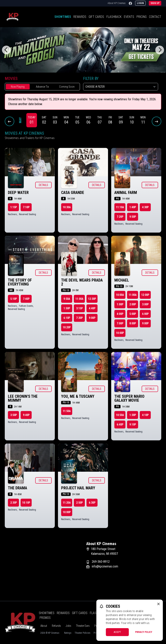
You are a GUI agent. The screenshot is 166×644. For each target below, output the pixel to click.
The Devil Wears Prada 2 (82, 282)
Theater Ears (83, 626)
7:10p (26, 207)
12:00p (145, 295)
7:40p (26, 299)
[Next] (160, 50)
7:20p (120, 217)
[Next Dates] (157, 121)
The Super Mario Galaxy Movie (129, 398)
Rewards (80, 17)
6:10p (67, 318)
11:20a (67, 503)
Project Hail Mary (78, 488)
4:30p (145, 207)
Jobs (68, 626)
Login (140, 3)
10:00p (120, 333)
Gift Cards (96, 17)
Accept (117, 632)
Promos (45, 618)
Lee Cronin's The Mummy (23, 398)
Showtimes (63, 17)
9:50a (67, 299)
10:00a (120, 295)
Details (43, 185)
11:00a (79, 299)
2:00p (133, 304)
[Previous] (6, 50)
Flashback (114, 17)
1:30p (133, 415)
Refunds (56, 626)
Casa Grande (73, 193)
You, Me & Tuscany (78, 396)
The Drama (18, 488)
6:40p (120, 425)
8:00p (133, 323)
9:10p (133, 425)
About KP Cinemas (117, 3)
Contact (155, 17)
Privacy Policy (144, 632)
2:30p (14, 503)
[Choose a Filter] (121, 87)
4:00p (120, 314)
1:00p (120, 304)
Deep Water (18, 193)
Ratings (68, 633)
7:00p (120, 323)
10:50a (120, 415)
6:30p (92, 503)
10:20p (67, 327)
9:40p (26, 415)
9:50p (133, 217)
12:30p (92, 299)
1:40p (133, 207)
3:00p (145, 304)
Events (129, 17)
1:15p (14, 207)
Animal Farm (126, 193)
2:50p (79, 503)
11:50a (67, 411)
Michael (122, 280)
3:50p (14, 415)
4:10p (145, 415)
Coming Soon (67, 87)
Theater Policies (83, 633)
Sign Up (155, 3)
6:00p (145, 314)
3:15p (79, 308)
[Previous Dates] (9, 121)
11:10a (120, 207)
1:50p (67, 308)
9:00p (92, 318)
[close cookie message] (158, 604)
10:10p (26, 503)
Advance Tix (42, 87)
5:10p (14, 299)
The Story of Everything (20, 282)
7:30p (79, 318)
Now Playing (18, 87)
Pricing (142, 17)
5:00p (133, 314)
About (44, 626)
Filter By (91, 79)
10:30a (67, 207)
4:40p (92, 308)
